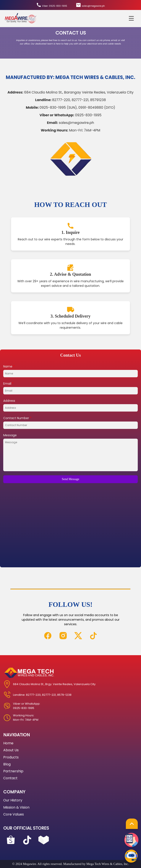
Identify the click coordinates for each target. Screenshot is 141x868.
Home (8, 743)
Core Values (14, 814)
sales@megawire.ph (90, 5)
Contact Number (17, 418)
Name (9, 366)
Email (8, 384)
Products (11, 757)
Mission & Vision (16, 807)
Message (10, 435)
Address (9, 401)
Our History (13, 800)
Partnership (13, 771)
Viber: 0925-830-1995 (52, 5)
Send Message (70, 479)
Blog (7, 764)
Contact (10, 778)
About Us (11, 750)
